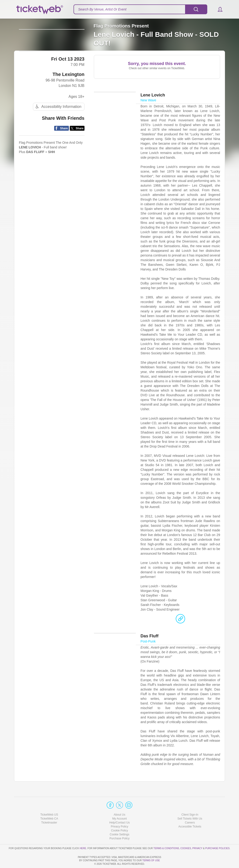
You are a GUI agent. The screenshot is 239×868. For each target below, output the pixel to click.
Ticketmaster (49, 809)
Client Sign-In (190, 801)
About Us (119, 801)
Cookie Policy (120, 817)
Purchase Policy (119, 825)
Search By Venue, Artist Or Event (102, 9)
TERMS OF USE (151, 860)
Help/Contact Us (119, 809)
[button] (218, 9)
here (83, 835)
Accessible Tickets (190, 813)
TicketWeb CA (49, 805)
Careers (190, 809)
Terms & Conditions (166, 835)
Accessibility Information (58, 128)
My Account (119, 805)
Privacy (197, 835)
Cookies (186, 835)
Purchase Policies (217, 835)
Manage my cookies (120, 821)
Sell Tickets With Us (190, 805)
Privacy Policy (120, 813)
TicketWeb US (49, 801)
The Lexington (69, 96)
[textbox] (140, 9)
